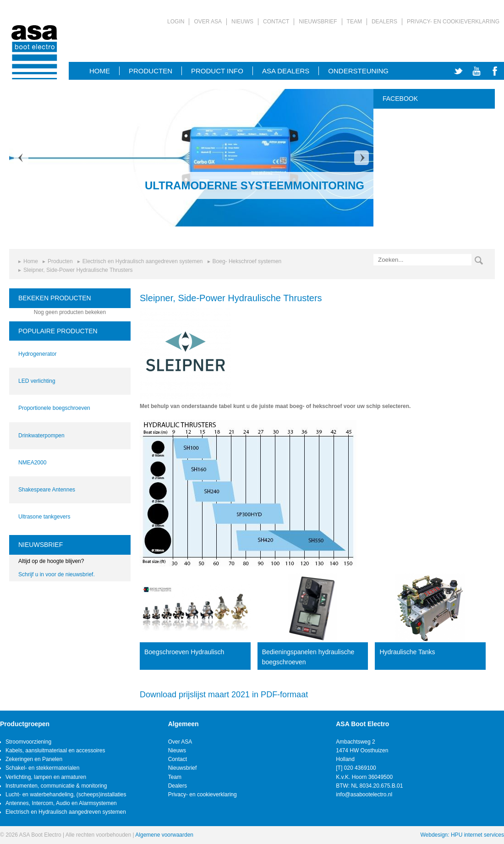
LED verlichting (37, 381)
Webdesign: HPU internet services (462, 835)
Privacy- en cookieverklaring (453, 22)
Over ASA (208, 22)
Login (176, 22)
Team (354, 22)
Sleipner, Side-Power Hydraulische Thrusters (78, 270)
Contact (276, 22)
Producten (151, 71)
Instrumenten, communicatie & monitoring (56, 786)
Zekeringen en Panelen (34, 759)
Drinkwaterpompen (41, 436)
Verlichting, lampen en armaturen (46, 777)
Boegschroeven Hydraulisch (184, 652)
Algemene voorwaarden (164, 835)
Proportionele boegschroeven (54, 408)
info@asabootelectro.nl (364, 794)
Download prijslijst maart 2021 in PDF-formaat (224, 695)
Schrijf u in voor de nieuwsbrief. (57, 574)
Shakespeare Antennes (47, 490)
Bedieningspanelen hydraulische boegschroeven (308, 657)
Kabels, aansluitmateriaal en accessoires (55, 750)
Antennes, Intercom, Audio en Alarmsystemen (61, 803)
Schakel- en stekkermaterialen (42, 768)
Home (31, 261)
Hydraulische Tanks (407, 652)
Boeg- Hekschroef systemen (247, 261)
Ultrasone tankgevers (44, 517)
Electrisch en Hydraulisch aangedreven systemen (143, 261)
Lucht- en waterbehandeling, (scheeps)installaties (66, 794)
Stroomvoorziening (28, 742)
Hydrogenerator (37, 354)
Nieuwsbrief (318, 22)
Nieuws (242, 22)
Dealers (384, 22)
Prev (21, 158)
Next (362, 158)
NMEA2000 (32, 463)
